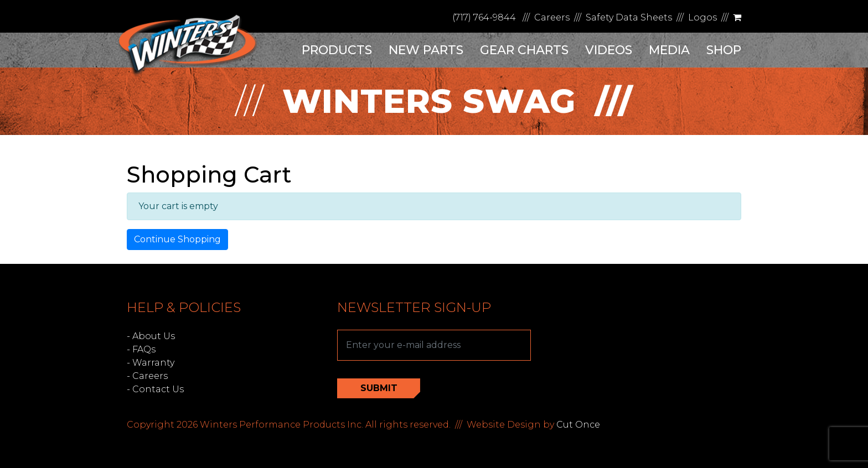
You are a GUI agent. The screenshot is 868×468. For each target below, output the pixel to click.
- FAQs (141, 349)
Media (669, 50)
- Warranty (151, 363)
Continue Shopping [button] (177, 239)
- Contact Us (155, 389)
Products (337, 50)
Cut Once (578, 425)
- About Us (151, 336)
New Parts (426, 50)
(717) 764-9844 (484, 17)
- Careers (147, 376)
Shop (724, 50)
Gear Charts (524, 50)
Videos (609, 50)
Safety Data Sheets (629, 17)
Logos (702, 17)
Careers (552, 17)
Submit (379, 388)
